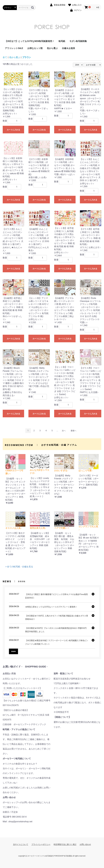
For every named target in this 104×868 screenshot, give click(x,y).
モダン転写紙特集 (78, 41)
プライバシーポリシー (41, 844)
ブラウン (27, 57)
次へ (64, 431)
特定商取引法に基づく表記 (65, 844)
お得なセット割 (35, 48)
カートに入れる (13, 130)
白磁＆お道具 (69, 48)
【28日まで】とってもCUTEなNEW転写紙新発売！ (30, 41)
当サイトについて (21, 844)
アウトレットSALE (14, 48)
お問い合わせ (85, 844)
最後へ (74, 431)
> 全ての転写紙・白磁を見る (19, 567)
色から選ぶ (52, 48)
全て (5, 57)
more (13, 651)
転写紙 (62, 41)
